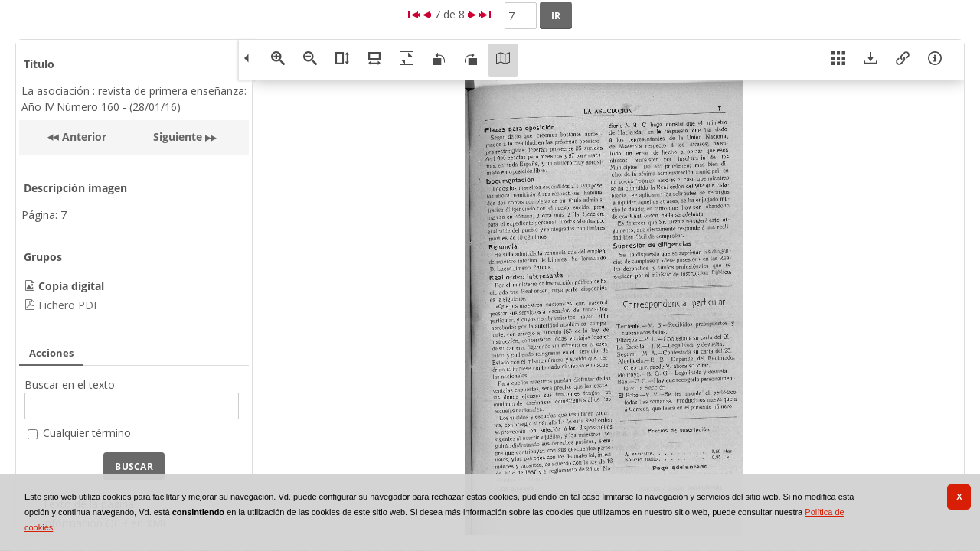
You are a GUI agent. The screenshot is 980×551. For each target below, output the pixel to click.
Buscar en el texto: (71, 385)
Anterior (83, 137)
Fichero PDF (69, 305)
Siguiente (178, 137)
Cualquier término (87, 433)
